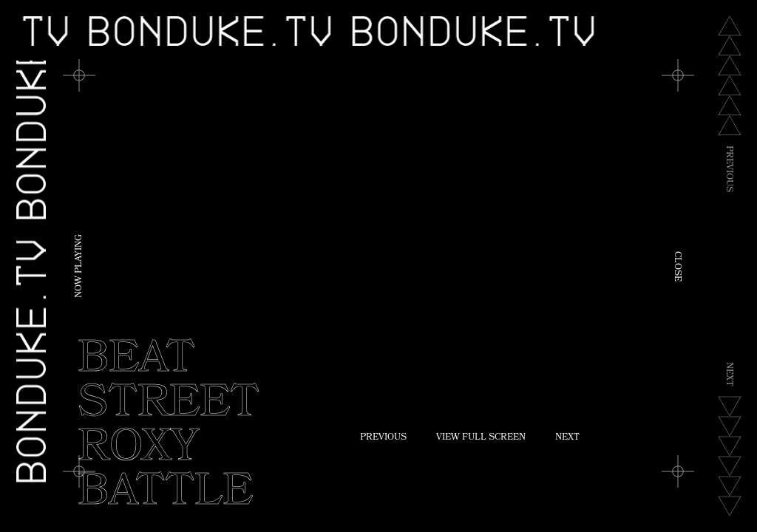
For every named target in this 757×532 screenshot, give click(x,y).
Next (567, 438)
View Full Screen (481, 438)
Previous (383, 438)
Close (676, 266)
